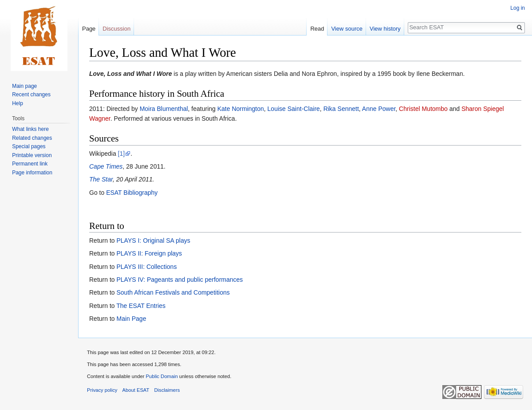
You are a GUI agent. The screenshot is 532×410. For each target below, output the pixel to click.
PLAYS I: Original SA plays (153, 240)
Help (18, 103)
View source (347, 29)
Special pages (29, 146)
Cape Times (106, 166)
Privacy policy (102, 390)
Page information (32, 173)
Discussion (116, 29)
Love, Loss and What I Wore (130, 74)
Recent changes (31, 95)
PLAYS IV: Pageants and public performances (179, 280)
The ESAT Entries (141, 306)
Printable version (32, 155)
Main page (24, 86)
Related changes (32, 138)
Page (89, 29)
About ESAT (136, 390)
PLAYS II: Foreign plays (149, 253)
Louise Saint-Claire (294, 109)
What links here (30, 129)
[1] (122, 154)
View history (385, 29)
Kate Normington (241, 109)
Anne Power (379, 109)
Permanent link (30, 164)
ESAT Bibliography (132, 193)
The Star (101, 179)
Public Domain (162, 376)
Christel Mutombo (423, 109)
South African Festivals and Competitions (173, 292)
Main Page (131, 319)
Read (317, 29)
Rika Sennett (341, 109)
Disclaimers (167, 390)
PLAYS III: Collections (146, 267)
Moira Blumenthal (164, 109)
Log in (518, 8)
